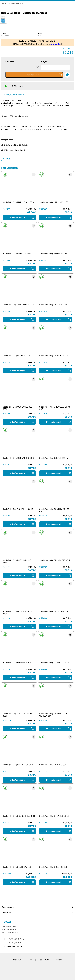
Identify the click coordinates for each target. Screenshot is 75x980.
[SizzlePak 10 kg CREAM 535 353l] (56, 801)
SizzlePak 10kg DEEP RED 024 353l (18, 305)
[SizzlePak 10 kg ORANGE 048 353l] (19, 647)
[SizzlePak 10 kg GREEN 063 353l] (56, 647)
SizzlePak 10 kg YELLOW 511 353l (55, 202)
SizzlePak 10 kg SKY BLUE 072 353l (19, 816)
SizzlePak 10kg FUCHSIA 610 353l (18, 509)
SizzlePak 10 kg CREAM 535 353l (54, 816)
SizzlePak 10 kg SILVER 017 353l (17, 867)
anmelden (56, 44)
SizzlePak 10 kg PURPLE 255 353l (18, 765)
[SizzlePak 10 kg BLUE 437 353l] (56, 238)
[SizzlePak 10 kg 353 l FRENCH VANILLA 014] (56, 698)
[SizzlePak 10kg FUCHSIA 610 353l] (19, 494)
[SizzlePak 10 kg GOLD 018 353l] (56, 852)
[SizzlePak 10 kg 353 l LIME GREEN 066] (56, 494)
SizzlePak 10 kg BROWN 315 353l (55, 560)
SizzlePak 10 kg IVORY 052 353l (54, 356)
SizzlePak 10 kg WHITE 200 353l (17, 356)
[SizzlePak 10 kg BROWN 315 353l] (56, 545)
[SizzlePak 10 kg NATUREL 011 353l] (19, 187)
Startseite (5, 3)
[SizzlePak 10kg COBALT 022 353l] (56, 443)
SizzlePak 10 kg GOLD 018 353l (54, 867)
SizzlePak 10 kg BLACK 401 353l (54, 305)
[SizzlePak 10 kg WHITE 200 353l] (19, 340)
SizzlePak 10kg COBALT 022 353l (54, 458)
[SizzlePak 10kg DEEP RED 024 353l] (19, 289)
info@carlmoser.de (14, 946)
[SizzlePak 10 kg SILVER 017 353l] (19, 852)
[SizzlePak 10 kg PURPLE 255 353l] (19, 749)
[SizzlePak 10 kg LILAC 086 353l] (56, 596)
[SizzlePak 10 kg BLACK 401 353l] (56, 289)
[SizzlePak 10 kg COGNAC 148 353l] (19, 443)
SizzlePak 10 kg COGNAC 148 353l (18, 458)
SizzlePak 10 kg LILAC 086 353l (54, 611)
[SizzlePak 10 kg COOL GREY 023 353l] (19, 391)
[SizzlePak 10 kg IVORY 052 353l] (56, 340)
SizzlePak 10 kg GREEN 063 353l (54, 662)
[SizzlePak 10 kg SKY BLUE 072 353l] (19, 801)
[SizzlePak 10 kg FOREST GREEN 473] (19, 238)
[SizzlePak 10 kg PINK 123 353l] (56, 749)
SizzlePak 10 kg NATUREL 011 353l (18, 202)
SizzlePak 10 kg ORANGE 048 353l (18, 662)
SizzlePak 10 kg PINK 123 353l (53, 765)
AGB (30, 960)
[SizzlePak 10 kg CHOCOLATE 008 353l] (56, 391)
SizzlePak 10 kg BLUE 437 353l (53, 253)
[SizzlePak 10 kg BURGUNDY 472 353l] (19, 545)
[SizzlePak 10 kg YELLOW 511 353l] (56, 187)
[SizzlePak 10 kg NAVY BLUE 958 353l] (19, 596)
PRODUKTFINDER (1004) (16, 3)
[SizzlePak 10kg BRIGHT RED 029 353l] (19, 698)
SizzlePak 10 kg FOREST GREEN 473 (19, 253)
